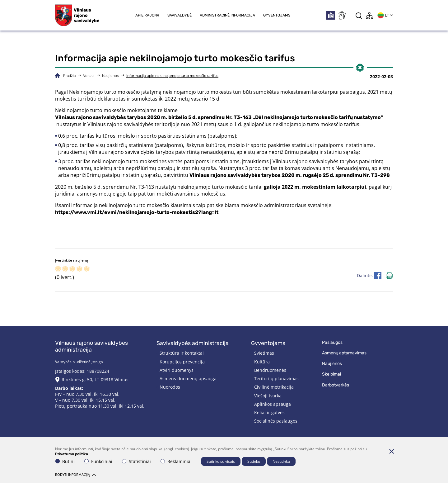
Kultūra (262, 362)
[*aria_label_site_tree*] (370, 15)
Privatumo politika (72, 454)
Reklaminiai (176, 461)
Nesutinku (281, 461)
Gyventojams (277, 15)
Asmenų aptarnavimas (344, 353)
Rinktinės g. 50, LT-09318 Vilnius (95, 379)
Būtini (65, 461)
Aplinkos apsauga (273, 404)
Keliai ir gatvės (269, 412)
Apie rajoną (147, 15)
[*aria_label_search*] (359, 15)
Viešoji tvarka (268, 396)
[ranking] (87, 269)
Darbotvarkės (336, 385)
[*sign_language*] (342, 15)
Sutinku (254, 461)
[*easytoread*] (331, 15)
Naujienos (110, 76)
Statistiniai (136, 461)
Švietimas (264, 353)
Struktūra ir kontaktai (182, 353)
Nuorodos (170, 387)
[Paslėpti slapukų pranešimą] (391, 451)
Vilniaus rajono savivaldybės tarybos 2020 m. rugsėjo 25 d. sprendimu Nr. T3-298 (290, 175)
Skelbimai (331, 374)
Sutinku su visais (221, 461)
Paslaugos (332, 342)
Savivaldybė (180, 15)
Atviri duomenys (177, 370)
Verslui (89, 76)
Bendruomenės (270, 370)
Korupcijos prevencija (182, 362)
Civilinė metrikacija (274, 387)
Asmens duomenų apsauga (188, 379)
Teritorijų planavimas (276, 379)
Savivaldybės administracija (193, 343)
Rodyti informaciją (75, 474)
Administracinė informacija (227, 15)
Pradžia (69, 76)
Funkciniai (98, 461)
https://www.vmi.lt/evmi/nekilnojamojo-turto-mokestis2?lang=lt (137, 212)
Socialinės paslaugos (276, 421)
